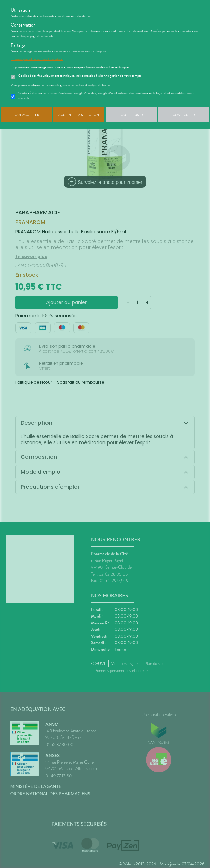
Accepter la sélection (79, 115)
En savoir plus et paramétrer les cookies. (37, 59)
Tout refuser (131, 115)
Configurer (184, 115)
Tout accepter (26, 115)
